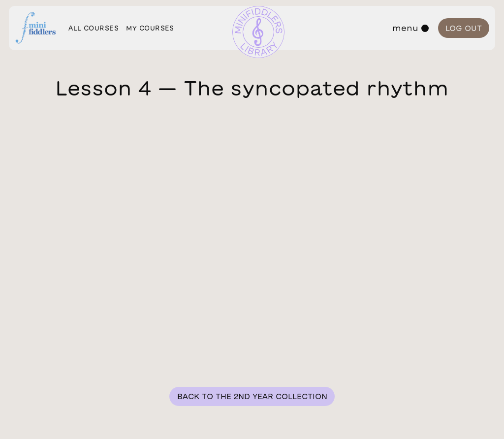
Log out (464, 28)
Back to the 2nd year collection (252, 396)
